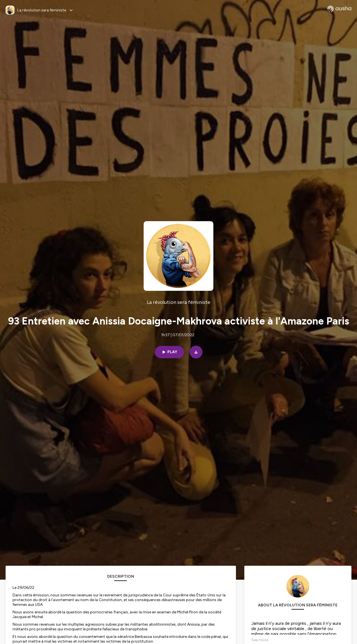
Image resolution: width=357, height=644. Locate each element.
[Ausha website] (339, 9)
